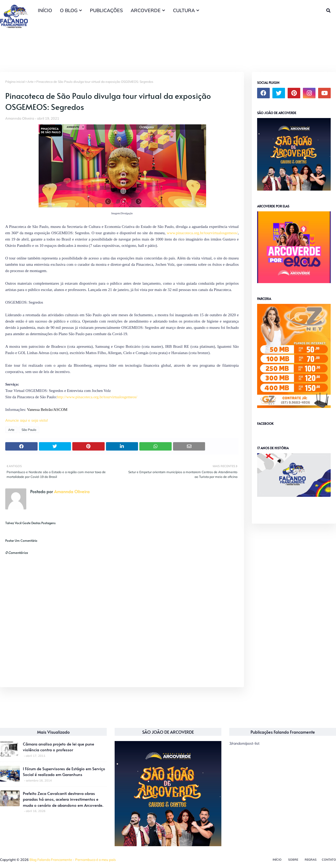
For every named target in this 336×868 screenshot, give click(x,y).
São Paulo (29, 430)
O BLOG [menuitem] (69, 10)
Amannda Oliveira (20, 118)
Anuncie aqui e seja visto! (27, 420)
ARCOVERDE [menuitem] (146, 10)
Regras (311, 860)
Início (277, 860)
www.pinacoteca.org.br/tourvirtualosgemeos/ (202, 233)
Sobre (293, 860)
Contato (329, 860)
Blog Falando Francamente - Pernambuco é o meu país (73, 860)
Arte (30, 82)
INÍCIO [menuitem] (45, 10)
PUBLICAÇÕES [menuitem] (106, 10)
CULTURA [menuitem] (184, 10)
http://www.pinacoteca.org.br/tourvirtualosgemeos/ (97, 397)
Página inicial (15, 82)
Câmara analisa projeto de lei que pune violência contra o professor (58, 747)
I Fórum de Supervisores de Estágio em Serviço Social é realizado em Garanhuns (64, 772)
